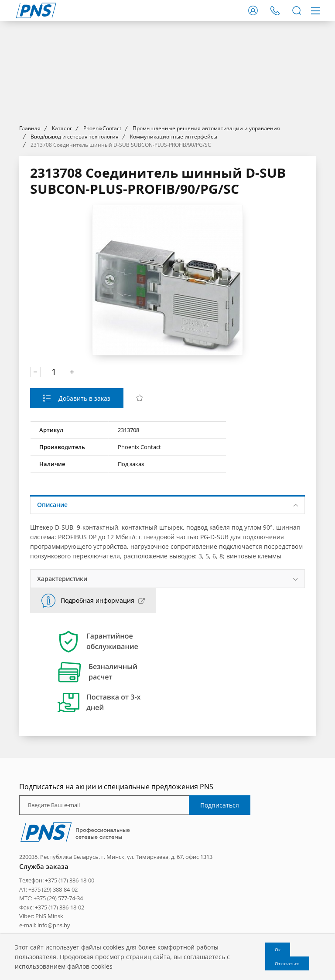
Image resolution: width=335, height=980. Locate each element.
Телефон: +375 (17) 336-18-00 (57, 880)
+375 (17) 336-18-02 (60, 907)
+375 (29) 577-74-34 (58, 898)
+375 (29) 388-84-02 (53, 889)
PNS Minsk (49, 916)
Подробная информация (97, 600)
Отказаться (287, 963)
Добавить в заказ (84, 398)
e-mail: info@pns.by (45, 925)
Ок (278, 950)
